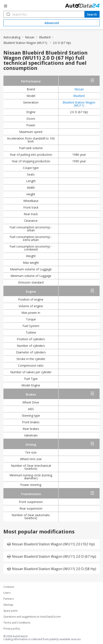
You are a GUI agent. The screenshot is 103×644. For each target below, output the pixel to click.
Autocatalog (12, 37)
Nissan (30, 37)
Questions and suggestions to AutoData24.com (32, 617)
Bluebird (45, 37)
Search (92, 14)
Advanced (52, 23)
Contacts (9, 587)
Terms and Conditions (17, 623)
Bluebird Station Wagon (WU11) (26, 43)
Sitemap (8, 605)
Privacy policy (12, 629)
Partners (9, 599)
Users (7, 593)
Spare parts (10, 611)
